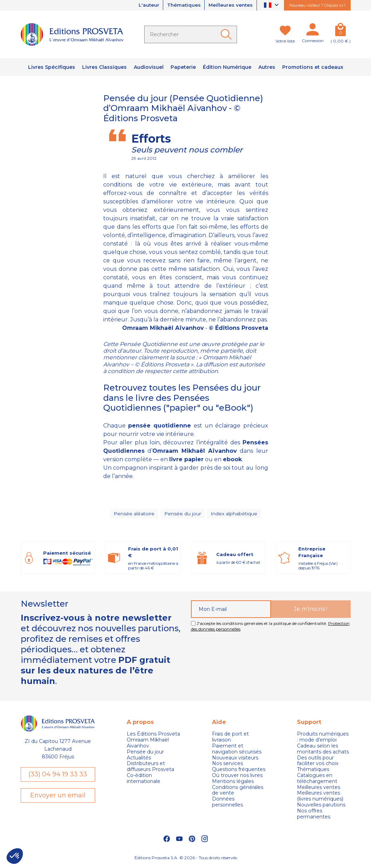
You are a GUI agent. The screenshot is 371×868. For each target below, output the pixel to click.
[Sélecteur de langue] (272, 5)
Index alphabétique (234, 514)
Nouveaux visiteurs (235, 759)
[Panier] (341, 31)
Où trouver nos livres (237, 777)
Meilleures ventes (230, 5)
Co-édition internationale (144, 780)
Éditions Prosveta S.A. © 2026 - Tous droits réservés (186, 859)
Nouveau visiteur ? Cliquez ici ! (317, 5)
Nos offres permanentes (314, 816)
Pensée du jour (183, 514)
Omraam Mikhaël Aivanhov (148, 745)
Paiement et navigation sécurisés (237, 751)
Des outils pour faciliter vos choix (318, 762)
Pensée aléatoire (134, 514)
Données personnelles (227, 804)
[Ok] (227, 34)
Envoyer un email (58, 797)
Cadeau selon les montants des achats (323, 751)
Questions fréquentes (239, 771)
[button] (15, 856)
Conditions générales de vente (238, 792)
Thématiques (181, 5)
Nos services (227, 765)
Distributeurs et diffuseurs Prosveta (150, 768)
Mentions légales (233, 783)
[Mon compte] (313, 31)
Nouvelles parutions (321, 807)
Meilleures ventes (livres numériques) (320, 798)
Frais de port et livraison (230, 739)
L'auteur (144, 5)
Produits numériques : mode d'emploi (323, 739)
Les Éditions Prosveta (153, 736)
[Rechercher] (191, 34)
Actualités (139, 759)
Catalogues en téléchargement (317, 780)
